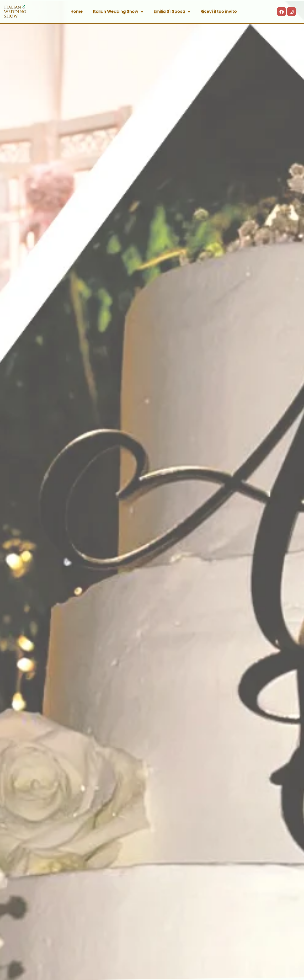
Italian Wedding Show (118, 12)
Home (77, 11)
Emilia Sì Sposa (172, 12)
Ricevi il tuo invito (219, 11)
